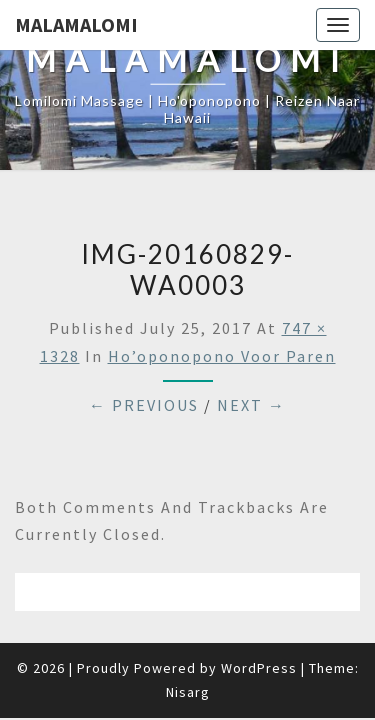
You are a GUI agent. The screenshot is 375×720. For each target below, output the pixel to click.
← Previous (144, 405)
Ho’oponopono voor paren (222, 356)
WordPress (259, 668)
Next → (251, 405)
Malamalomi (76, 24)
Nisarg (188, 692)
